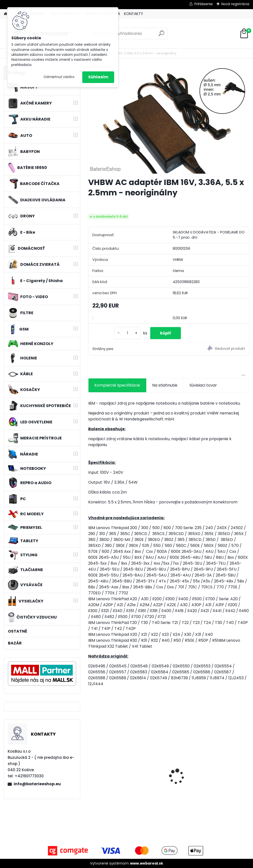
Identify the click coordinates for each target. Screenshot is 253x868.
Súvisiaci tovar (203, 385)
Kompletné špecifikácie (117, 385)
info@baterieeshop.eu (37, 784)
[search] (161, 35)
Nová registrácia (235, 4)
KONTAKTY (134, 14)
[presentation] (91, 768)
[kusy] (127, 333)
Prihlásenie (204, 4)
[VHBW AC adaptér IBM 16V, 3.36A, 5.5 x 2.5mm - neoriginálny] (169, 120)
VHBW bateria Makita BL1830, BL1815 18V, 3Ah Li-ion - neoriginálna (168, 769)
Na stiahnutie (165, 385)
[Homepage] (5, 14)
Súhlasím (98, 77)
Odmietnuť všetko (59, 77)
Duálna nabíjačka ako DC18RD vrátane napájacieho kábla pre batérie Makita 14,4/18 (223, 774)
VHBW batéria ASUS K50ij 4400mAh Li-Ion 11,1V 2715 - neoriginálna (112, 765)
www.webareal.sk (147, 863)
